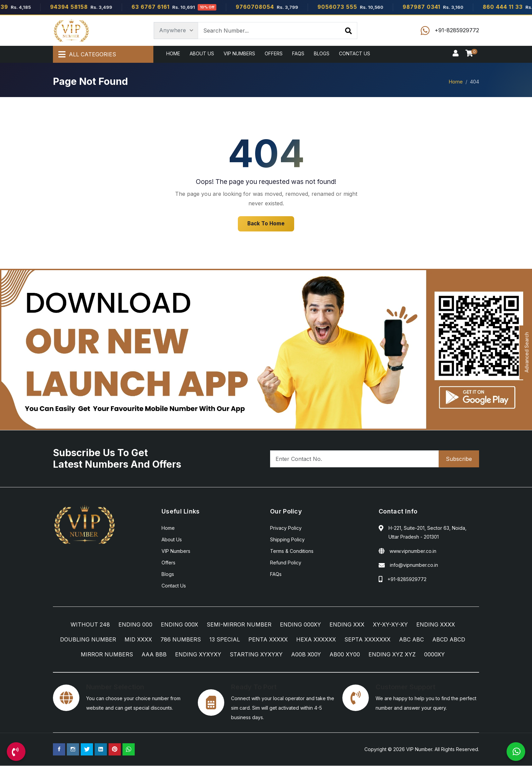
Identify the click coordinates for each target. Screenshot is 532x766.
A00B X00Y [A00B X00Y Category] (306, 655)
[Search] (348, 31)
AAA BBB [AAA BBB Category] (154, 655)
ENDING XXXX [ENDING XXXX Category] (436, 625)
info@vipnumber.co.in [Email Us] (414, 565)
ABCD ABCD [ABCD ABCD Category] (449, 640)
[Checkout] (471, 54)
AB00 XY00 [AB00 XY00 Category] (345, 655)
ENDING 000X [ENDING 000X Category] (179, 625)
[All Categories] (103, 55)
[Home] (71, 31)
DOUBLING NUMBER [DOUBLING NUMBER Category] (88, 640)
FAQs (298, 53)
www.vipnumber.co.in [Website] (413, 551)
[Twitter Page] (87, 750)
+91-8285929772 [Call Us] (407, 580)
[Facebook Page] (59, 750)
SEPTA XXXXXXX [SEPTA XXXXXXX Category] (367, 640)
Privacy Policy (286, 528)
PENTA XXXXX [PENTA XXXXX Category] (268, 640)
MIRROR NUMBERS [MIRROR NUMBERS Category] (107, 655)
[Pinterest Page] (115, 750)
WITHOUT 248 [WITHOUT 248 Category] (90, 625)
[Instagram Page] (73, 750)
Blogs (322, 53)
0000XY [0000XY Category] (434, 655)
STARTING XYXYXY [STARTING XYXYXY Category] (256, 655)
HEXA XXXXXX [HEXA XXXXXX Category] (316, 640)
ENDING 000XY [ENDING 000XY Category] (300, 625)
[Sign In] (456, 54)
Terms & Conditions (292, 551)
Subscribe (459, 459)
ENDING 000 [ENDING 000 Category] (135, 625)
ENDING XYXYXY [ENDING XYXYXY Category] (198, 655)
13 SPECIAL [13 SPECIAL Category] (225, 640)
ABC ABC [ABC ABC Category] (411, 640)
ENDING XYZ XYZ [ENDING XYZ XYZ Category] (392, 655)
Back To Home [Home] (266, 224)
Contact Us (355, 53)
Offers (274, 53)
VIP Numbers (239, 53)
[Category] (176, 31)
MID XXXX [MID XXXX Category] (138, 640)
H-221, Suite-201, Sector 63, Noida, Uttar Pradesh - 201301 (427, 533)
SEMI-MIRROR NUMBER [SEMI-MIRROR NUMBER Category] (239, 625)
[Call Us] (16, 752)
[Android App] (266, 349)
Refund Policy (286, 563)
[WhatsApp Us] (516, 752)
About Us (202, 53)
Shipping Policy (287, 540)
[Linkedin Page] (101, 750)
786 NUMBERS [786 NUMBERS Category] (181, 640)
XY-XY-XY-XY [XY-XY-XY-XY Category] (390, 625)
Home (173, 53)
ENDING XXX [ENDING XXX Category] (347, 625)
